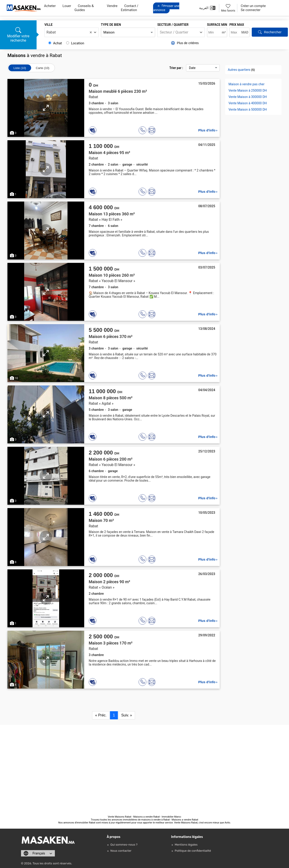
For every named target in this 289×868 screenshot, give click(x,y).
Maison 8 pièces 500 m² (111, 398)
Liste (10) (20, 68)
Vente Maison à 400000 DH (248, 103)
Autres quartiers (239, 70)
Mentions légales (186, 845)
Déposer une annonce (166, 8)
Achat (56, 43)
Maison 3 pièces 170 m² (111, 643)
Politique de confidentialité (193, 851)
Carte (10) (43, 68)
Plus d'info (207, 130)
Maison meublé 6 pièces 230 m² (118, 91)
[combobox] (72, 32)
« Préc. (101, 715)
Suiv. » (127, 715)
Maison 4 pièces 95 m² (109, 153)
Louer (67, 6)
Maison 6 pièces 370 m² (111, 336)
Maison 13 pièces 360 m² (112, 214)
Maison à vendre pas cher (246, 84)
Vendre (112, 6)
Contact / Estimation (129, 8)
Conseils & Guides (84, 8)
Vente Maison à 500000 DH (248, 109)
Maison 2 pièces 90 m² (109, 582)
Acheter (50, 6)
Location (75, 43)
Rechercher (270, 32)
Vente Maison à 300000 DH (248, 97)
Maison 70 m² (101, 520)
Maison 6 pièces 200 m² (111, 459)
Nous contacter (121, 851)
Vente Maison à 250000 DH (248, 90)
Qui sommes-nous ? (124, 845)
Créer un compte (253, 6)
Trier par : (195, 68)
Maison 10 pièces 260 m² (112, 275)
